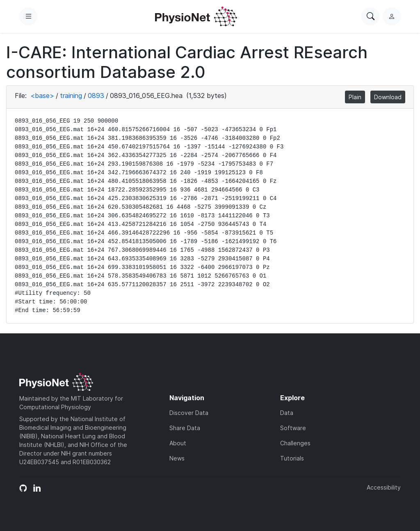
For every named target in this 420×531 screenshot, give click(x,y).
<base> (42, 96)
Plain (355, 97)
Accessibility (384, 487)
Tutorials (292, 458)
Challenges (295, 443)
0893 (96, 96)
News (177, 458)
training (71, 96)
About (178, 443)
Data (287, 413)
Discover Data (189, 413)
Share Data (185, 428)
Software (293, 428)
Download (388, 97)
